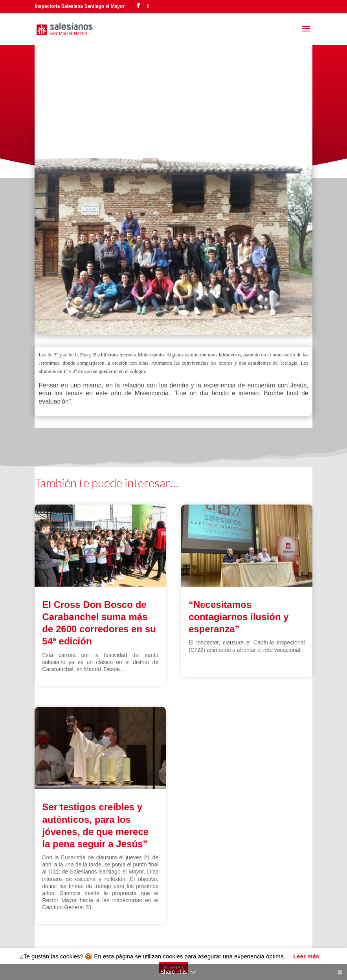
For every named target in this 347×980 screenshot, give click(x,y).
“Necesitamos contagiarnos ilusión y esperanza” (239, 617)
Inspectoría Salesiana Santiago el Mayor (80, 6)
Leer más (306, 956)
